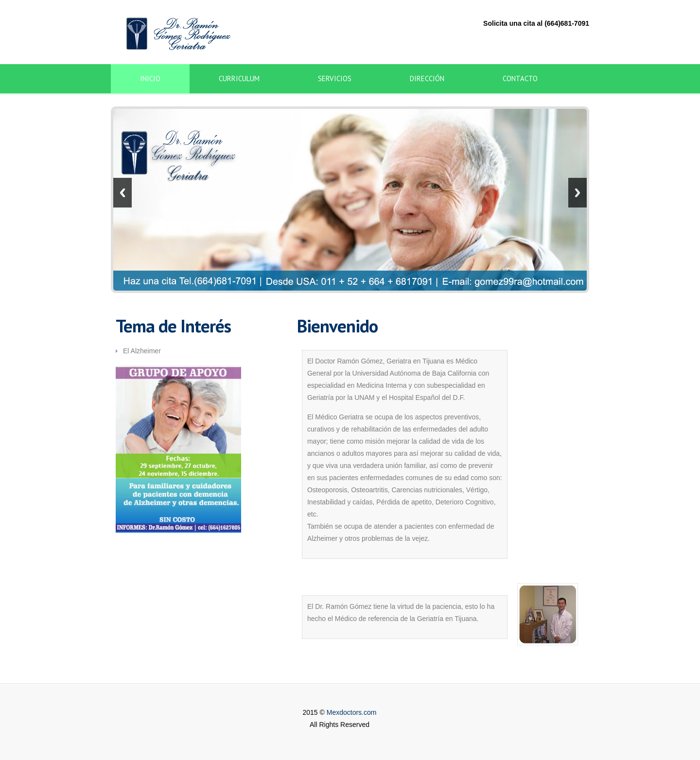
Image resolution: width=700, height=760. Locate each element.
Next (577, 193)
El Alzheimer (142, 351)
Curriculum (239, 78)
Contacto (520, 78)
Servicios (335, 78)
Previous (122, 193)
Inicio (150, 78)
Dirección (427, 78)
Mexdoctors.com (352, 712)
